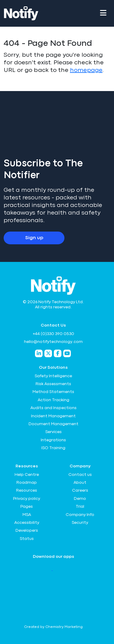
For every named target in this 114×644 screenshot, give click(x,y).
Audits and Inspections (54, 408)
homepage (86, 70)
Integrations (53, 440)
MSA (27, 515)
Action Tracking (54, 400)
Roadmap (27, 483)
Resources (27, 490)
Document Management (54, 424)
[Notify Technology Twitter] (48, 353)
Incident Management (53, 416)
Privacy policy (27, 499)
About (80, 483)
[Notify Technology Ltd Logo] (21, 13)
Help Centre (27, 475)
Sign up (34, 238)
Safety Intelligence (53, 376)
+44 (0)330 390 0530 (53, 334)
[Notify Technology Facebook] (58, 353)
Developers (27, 530)
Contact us (80, 475)
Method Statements (53, 392)
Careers (80, 490)
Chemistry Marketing (64, 627)
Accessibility (27, 523)
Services (54, 432)
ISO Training (53, 448)
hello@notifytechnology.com (53, 342)
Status (27, 539)
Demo (80, 499)
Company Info (80, 515)
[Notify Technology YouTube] (67, 353)
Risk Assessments (53, 384)
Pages (27, 507)
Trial (80, 507)
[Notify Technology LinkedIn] (39, 353)
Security (80, 523)
